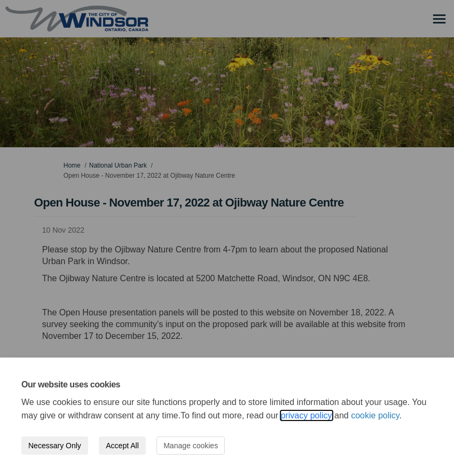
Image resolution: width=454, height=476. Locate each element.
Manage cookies (191, 446)
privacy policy (307, 415)
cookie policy (375, 415)
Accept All (122, 446)
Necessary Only (55, 446)
